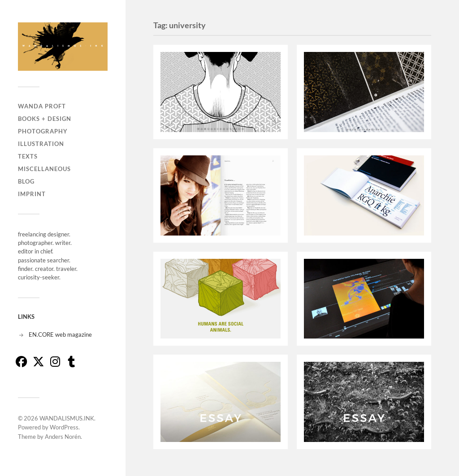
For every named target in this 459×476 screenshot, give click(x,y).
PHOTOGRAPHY (43, 131)
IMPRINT (32, 194)
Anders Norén (63, 437)
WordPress (64, 427)
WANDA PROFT (42, 106)
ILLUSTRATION (41, 144)
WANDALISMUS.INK (67, 418)
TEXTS (28, 156)
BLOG (26, 181)
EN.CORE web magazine (60, 334)
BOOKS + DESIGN (45, 119)
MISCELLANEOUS (44, 169)
